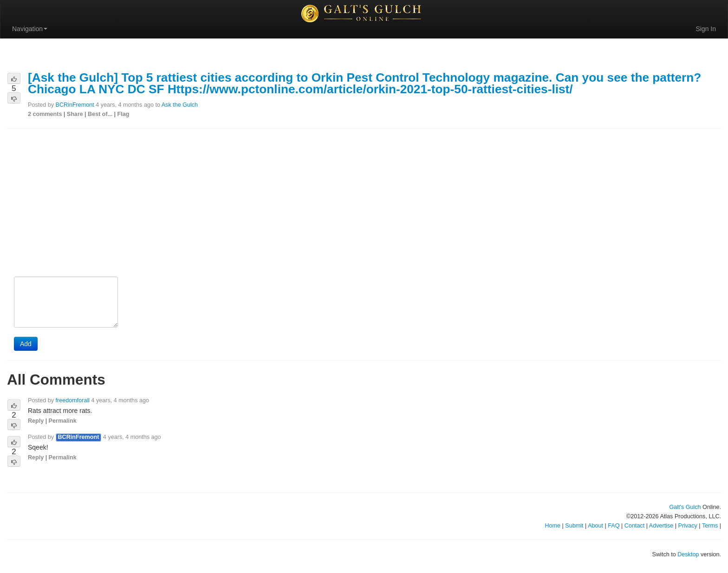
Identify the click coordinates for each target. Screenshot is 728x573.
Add (26, 344)
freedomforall (73, 400)
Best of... (100, 114)
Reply (36, 421)
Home (552, 526)
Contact (634, 526)
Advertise (661, 526)
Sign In (706, 29)
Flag (123, 114)
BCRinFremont (75, 105)
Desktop (688, 554)
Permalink (63, 421)
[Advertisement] (364, 203)
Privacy (688, 526)
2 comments (45, 114)
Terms (710, 526)
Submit (574, 526)
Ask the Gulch (180, 105)
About (595, 526)
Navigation (30, 29)
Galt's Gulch (685, 507)
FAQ (614, 526)
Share (75, 114)
